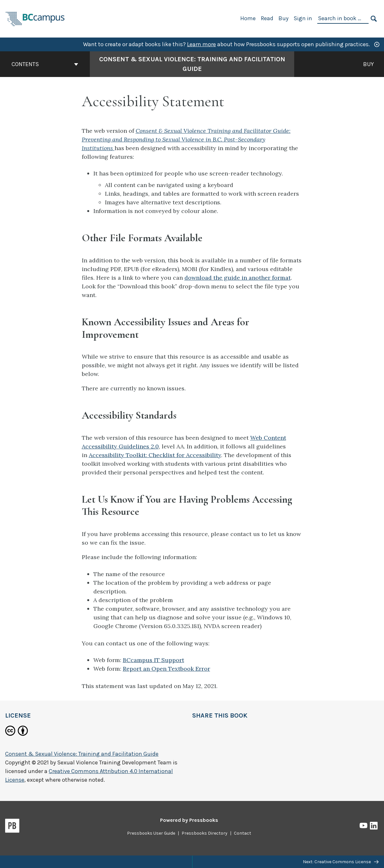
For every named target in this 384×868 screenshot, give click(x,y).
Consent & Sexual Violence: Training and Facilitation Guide (82, 754)
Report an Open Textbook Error (166, 669)
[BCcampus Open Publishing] (35, 18)
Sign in (303, 18)
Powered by (189, 820)
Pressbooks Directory (205, 833)
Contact (243, 833)
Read (267, 18)
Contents (45, 64)
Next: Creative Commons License (341, 862)
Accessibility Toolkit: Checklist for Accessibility (155, 455)
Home (248, 18)
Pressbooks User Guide (151, 833)
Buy (283, 18)
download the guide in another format (238, 278)
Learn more (201, 44)
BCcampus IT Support (154, 660)
